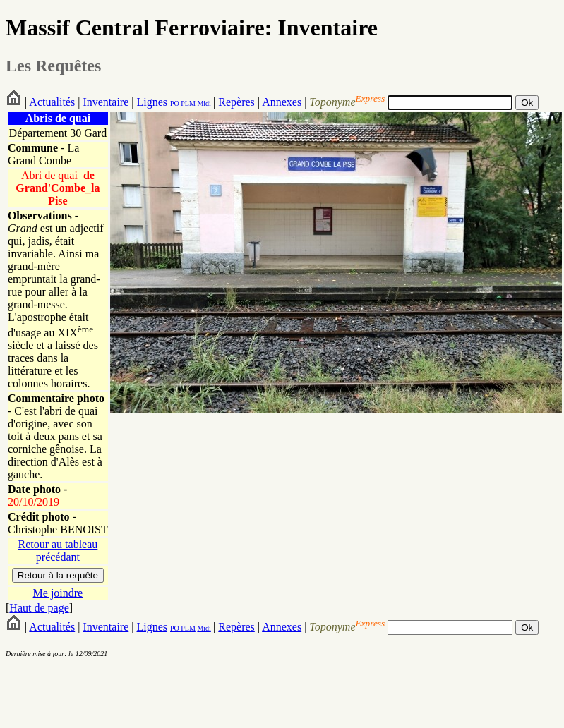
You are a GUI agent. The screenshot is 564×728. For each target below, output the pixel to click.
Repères (236, 102)
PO (175, 103)
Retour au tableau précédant (58, 551)
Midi (204, 103)
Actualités (52, 102)
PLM (187, 103)
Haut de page (39, 608)
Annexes (282, 102)
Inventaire (106, 102)
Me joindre (58, 593)
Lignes (152, 102)
